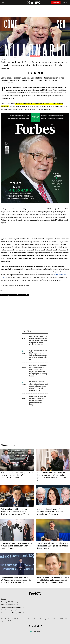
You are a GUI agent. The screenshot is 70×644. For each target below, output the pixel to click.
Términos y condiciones (46, 619)
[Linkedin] (42, 626)
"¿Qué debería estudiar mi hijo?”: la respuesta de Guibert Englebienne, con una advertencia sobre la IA (38, 355)
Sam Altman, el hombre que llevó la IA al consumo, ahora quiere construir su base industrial (53, 546)
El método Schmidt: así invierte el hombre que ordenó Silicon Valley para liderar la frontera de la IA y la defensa (52, 476)
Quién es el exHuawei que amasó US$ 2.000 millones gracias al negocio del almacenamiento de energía (16, 580)
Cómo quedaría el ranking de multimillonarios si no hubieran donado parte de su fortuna (50, 512)
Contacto (18, 619)
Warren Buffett (22, 295)
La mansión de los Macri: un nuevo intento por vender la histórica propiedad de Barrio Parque (38, 401)
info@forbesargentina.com (12, 605)
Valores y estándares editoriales (30, 619)
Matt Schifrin (5, 69)
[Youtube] (38, 626)
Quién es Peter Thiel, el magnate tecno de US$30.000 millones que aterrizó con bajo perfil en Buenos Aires (53, 580)
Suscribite (56, 3)
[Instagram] (35, 626)
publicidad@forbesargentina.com (15, 602)
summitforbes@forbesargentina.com (15, 607)
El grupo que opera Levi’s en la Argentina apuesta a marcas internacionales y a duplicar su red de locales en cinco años (38, 341)
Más (37, 331)
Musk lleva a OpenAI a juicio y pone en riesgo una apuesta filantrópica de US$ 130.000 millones (17, 475)
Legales (56, 619)
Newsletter (11, 619)
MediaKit (4, 619)
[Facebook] (29, 626)
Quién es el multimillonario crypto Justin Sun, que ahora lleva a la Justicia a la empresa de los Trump (15, 512)
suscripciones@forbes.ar (15, 610)
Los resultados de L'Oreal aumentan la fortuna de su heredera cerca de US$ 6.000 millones (17, 546)
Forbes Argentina (8, 295)
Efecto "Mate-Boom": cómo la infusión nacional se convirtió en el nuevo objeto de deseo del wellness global (38, 386)
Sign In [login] (65, 3)
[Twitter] (32, 626)
